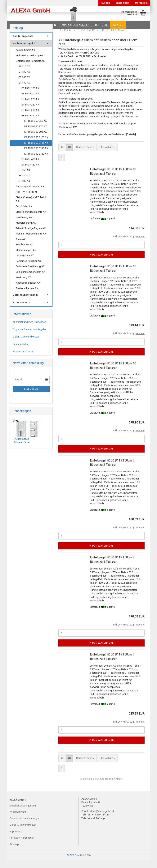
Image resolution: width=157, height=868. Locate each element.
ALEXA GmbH (74, 863)
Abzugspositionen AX (28, 290)
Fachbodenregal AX (25, 51)
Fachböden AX (24, 214)
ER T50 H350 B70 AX (36, 134)
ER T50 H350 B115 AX (36, 150)
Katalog (118, 25)
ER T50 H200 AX (30, 101)
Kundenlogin (122, 3)
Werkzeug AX (23, 285)
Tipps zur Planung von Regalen (30, 337)
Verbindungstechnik (25, 302)
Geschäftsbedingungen (23, 813)
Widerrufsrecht (18, 819)
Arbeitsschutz (21, 310)
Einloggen (31, 397)
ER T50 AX (24, 90)
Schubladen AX (24, 252)
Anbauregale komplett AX (30, 194)
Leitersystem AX (25, 263)
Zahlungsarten (21, 352)
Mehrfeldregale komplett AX (31, 63)
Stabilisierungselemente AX (31, 219)
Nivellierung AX (24, 225)
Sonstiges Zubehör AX (28, 269)
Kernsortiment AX (25, 58)
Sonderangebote (23, 44)
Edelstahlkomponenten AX (30, 279)
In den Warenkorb (101, 262)
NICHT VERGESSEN (26, 200)
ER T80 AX (24, 189)
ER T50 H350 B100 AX (36, 145)
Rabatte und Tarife (23, 359)
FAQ (34, 25)
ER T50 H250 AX (30, 112)
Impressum (16, 839)
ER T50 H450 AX (30, 172)
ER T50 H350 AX (30, 123)
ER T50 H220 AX (30, 107)
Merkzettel (141, 3)
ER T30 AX (24, 79)
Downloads (18, 25)
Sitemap (14, 852)
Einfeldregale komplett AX (30, 69)
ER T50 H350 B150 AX (36, 161)
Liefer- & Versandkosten (26, 344)
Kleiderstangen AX (26, 258)
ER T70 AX (24, 183)
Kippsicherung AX (26, 230)
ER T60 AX (24, 178)
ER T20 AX (24, 74)
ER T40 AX (24, 85)
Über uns (101, 25)
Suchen (105, 3)
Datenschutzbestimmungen (25, 826)
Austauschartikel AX (27, 296)
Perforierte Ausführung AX (30, 274)
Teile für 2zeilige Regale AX (31, 236)
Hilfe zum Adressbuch (22, 845)
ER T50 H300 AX (30, 118)
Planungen (49, 25)
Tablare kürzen (22, 450)
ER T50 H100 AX (30, 96)
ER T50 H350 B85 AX (36, 139)
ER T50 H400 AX (30, 167)
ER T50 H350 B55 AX (36, 129)
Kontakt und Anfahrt (76, 25)
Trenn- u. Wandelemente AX (31, 241)
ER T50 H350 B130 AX (36, 156)
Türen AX (21, 247)
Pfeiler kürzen (21, 447)
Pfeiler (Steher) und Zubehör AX (31, 207)
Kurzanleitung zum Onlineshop (29, 330)
